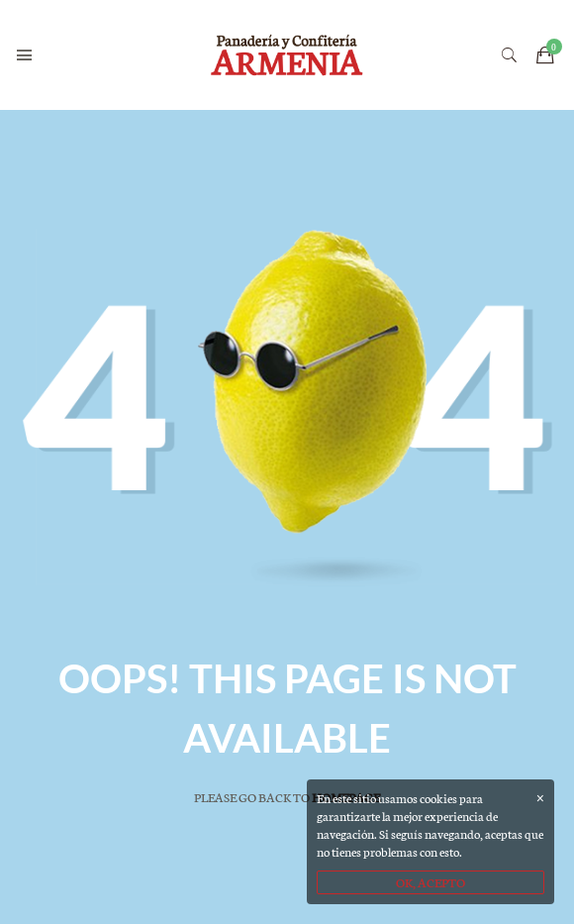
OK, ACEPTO (430, 882)
